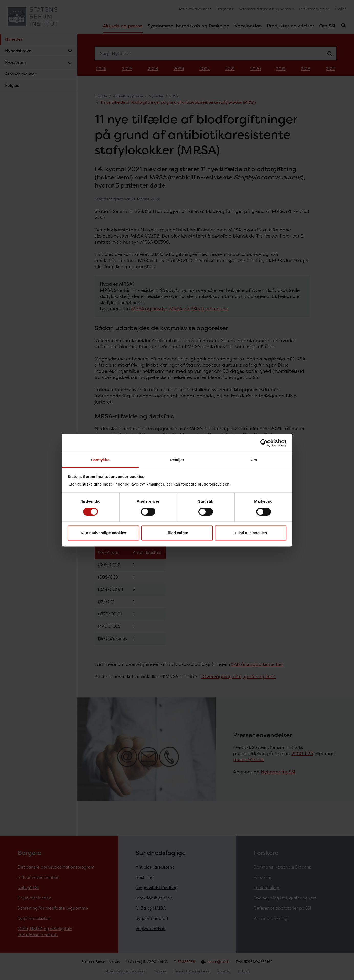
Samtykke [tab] (100, 460)
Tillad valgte (177, 533)
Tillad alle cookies (251, 533)
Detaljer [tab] (177, 460)
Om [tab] (254, 460)
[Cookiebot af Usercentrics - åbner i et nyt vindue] (264, 443)
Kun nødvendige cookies (103, 533)
